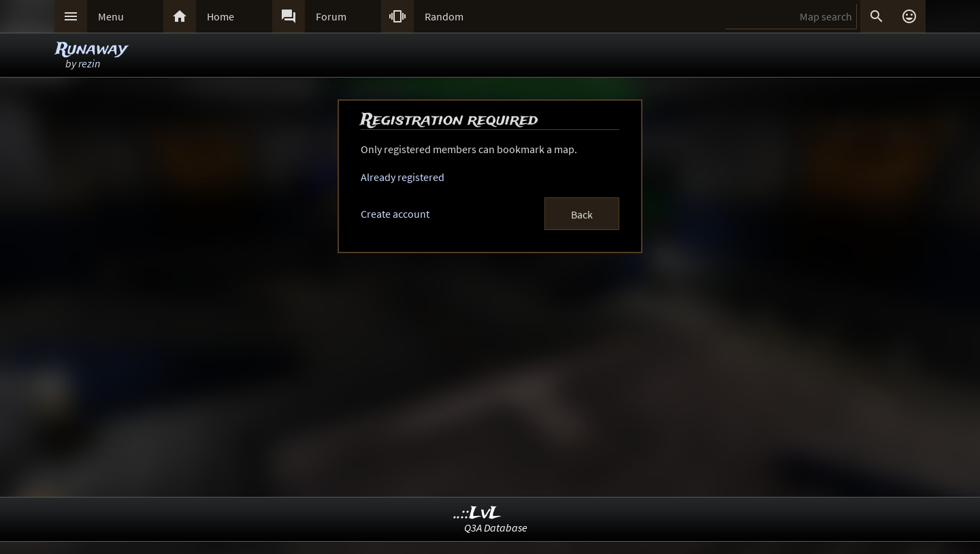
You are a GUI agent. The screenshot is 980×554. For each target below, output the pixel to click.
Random (444, 16)
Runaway (92, 49)
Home (220, 16)
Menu (111, 16)
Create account (395, 214)
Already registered (403, 177)
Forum (331, 16)
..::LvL (477, 514)
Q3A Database (496, 527)
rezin (89, 63)
